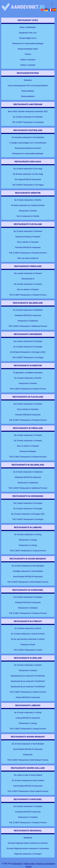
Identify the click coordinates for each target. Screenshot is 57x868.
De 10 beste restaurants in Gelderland (28, 310)
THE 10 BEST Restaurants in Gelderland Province (28, 326)
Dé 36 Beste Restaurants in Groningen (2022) (28, 352)
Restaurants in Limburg (28, 540)
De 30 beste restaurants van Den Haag (28, 174)
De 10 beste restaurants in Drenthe (28, 200)
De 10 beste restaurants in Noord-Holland (28, 781)
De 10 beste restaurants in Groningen (28, 347)
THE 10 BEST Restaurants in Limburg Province (28, 551)
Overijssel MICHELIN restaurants (28, 602)
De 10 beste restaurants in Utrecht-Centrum (28, 634)
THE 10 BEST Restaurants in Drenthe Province (28, 389)
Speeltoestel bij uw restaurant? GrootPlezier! (28, 676)
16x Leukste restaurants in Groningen (28, 341)
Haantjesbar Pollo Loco (28, 33)
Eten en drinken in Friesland (28, 290)
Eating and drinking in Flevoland (28, 237)
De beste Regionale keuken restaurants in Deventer (28, 843)
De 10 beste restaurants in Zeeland (28, 665)
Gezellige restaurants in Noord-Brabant (28, 571)
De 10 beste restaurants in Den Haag (28, 169)
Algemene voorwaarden (45, 864)
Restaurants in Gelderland (28, 321)
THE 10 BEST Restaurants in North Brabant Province (28, 582)
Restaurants (28, 755)
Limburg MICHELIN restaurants (28, 718)
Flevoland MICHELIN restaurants (28, 247)
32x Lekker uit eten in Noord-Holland (28, 775)
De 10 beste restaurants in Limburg (28, 535)
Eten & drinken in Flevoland (28, 242)
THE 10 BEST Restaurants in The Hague (28, 185)
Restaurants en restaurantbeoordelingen (28, 44)
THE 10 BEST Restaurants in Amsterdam (28, 122)
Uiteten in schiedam (28, 60)
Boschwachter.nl (28, 279)
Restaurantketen (28, 91)
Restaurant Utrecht (28, 645)
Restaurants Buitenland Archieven (28, 148)
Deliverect (28, 80)
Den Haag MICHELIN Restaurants (28, 179)
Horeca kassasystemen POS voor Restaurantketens (28, 86)
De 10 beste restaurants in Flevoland (28, 231)
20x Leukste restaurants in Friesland (28, 273)
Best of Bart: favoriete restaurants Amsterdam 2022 (28, 112)
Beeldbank (28, 838)
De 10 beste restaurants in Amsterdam (28, 117)
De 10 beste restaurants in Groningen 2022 (28, 514)
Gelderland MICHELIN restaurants (28, 315)
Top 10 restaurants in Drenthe (28, 216)
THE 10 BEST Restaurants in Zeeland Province (28, 692)
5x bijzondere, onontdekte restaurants (28, 373)
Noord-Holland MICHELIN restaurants (28, 786)
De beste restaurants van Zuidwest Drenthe (28, 205)
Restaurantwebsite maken (28, 49)
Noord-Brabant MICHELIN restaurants (28, 577)
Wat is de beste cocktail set (28, 258)
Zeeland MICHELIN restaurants (28, 697)
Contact (28, 867)
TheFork (28, 54)
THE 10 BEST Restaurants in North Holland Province (28, 791)
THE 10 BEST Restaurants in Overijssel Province (28, 613)
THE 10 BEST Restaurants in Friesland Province (28, 295)
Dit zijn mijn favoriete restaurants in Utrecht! (28, 639)
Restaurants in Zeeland (28, 670)
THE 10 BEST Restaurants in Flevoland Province (28, 253)
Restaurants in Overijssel (28, 608)
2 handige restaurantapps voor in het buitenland (28, 143)
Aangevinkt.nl (17, 864)
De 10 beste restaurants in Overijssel (28, 597)
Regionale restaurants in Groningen (28, 854)
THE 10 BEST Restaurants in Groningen (28, 358)
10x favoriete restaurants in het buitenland (28, 137)
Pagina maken (29, 864)
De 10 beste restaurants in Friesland (28, 284)
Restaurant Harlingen (28, 451)
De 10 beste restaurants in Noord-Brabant (28, 566)
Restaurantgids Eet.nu (28, 38)
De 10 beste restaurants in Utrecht (28, 628)
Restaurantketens (28, 96)
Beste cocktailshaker (28, 27)
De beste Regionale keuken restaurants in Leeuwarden (28, 848)
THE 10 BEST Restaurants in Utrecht (28, 650)
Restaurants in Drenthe (28, 211)
